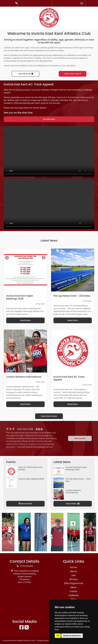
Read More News (49, 416)
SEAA (73, 66)
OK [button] (58, 636)
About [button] (74, 571)
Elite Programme (73, 583)
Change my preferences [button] (72, 636)
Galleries (74, 595)
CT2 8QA (27, 582)
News (74, 587)
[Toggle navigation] (82, 3)
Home (74, 567)
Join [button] (74, 575)
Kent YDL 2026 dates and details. (30, 468)
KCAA (63, 66)
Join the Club (25, 74)
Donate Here (49, 119)
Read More (25, 320)
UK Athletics (54, 66)
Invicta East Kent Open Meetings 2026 (76, 468)
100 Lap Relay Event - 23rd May (78, 480)
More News (73, 504)
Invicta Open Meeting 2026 (31, 479)
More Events (25, 504)
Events (73, 591)
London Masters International (73, 491)
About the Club (73, 74)
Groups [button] (73, 579)
